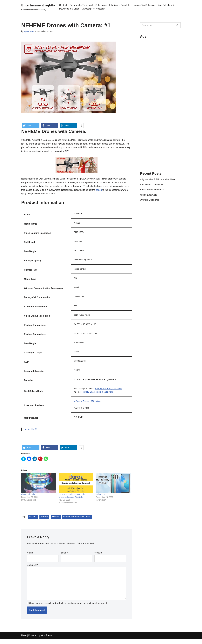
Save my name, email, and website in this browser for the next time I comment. (68, 608)
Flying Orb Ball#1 (29, 498)
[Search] (157, 25)
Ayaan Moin (29, 31)
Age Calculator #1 (168, 5)
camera (33, 521)
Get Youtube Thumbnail (81, 5)
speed (100, 191)
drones (45, 521)
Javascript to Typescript (94, 9)
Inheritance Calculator (121, 5)
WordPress (46, 640)
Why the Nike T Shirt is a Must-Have (158, 180)
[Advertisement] (160, 83)
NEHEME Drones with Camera (77, 521)
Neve (24, 640)
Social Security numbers (152, 190)
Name (31, 557)
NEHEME (56, 521)
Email (64, 557)
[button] (31, 126)
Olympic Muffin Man (150, 201)
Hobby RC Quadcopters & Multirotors (97, 395)
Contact (63, 5)
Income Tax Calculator (145, 5)
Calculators (101, 5)
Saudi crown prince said (152, 185)
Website (98, 557)
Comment (32, 569)
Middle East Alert (148, 195)
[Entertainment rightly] (38, 7)
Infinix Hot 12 (31, 433)
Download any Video (69, 9)
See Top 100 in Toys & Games (109, 392)
